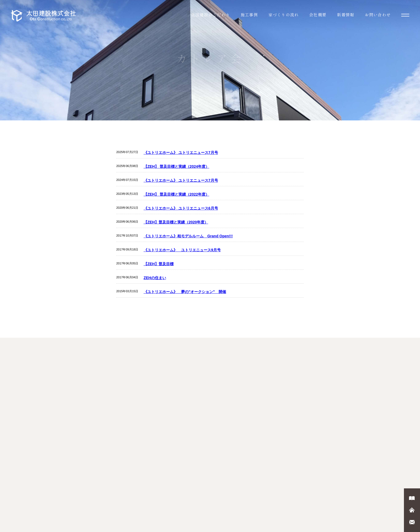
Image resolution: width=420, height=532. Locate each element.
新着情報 (346, 15)
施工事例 (249, 15)
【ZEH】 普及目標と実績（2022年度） (176, 194)
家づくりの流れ (284, 15)
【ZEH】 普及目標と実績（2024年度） (176, 166)
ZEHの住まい (155, 278)
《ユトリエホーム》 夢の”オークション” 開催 (185, 292)
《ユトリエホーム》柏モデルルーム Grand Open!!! (188, 236)
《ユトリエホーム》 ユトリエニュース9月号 (182, 250)
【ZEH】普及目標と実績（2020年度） (176, 222)
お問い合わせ (378, 15)
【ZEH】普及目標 (159, 264)
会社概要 (318, 15)
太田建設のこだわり (211, 15)
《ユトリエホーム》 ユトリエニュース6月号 (181, 208)
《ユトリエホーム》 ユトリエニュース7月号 (181, 153)
